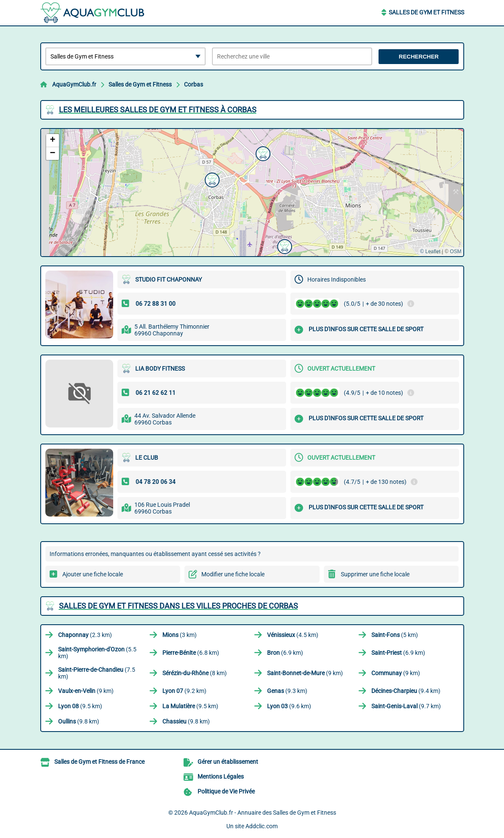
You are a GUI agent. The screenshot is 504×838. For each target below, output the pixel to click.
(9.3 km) (287, 691)
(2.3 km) (85, 635)
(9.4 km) (406, 691)
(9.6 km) (289, 706)
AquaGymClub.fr (74, 84)
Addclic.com (262, 826)
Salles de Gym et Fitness (426, 12)
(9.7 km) (406, 706)
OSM (455, 251)
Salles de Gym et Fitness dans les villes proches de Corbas (178, 606)
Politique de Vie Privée (226, 791)
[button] (284, 246)
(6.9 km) (285, 653)
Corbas (194, 84)
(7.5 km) (97, 673)
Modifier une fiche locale (233, 574)
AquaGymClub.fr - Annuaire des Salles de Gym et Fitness (263, 813)
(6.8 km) (191, 653)
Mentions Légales (221, 777)
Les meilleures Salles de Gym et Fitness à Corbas (158, 110)
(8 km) (195, 673)
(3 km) (180, 635)
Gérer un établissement (228, 762)
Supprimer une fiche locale (375, 574)
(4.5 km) (293, 635)
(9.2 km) (184, 691)
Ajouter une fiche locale (93, 574)
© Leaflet (430, 251)
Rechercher (419, 57)
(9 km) (305, 673)
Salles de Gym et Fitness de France (99, 762)
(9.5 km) (80, 706)
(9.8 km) (79, 721)
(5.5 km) (97, 653)
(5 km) (395, 635)
